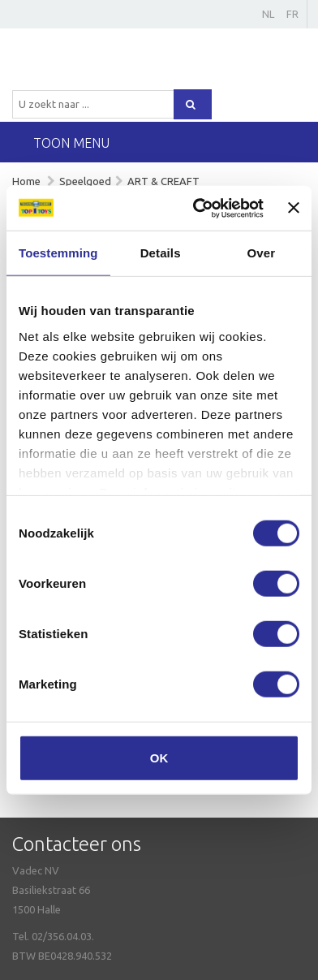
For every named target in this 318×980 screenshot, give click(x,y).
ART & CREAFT (163, 181)
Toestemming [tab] (58, 253)
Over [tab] (262, 253)
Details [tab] (161, 253)
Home (26, 181)
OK (159, 758)
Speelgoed (85, 181)
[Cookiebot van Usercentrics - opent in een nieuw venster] (198, 208)
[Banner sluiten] (294, 208)
